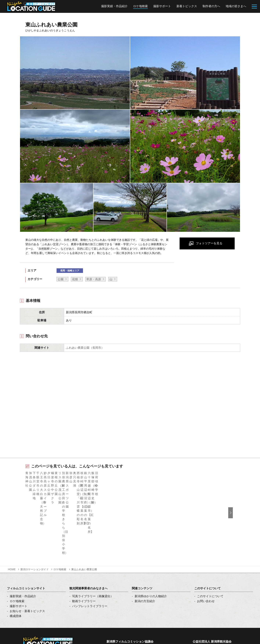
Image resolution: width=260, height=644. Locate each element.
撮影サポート (19, 564)
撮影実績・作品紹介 (23, 554)
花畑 (75, 279)
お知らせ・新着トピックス (27, 569)
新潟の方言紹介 (145, 559)
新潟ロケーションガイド (35, 527)
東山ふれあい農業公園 (84, 527)
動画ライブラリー (84, 559)
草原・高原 (94, 279)
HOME (12, 527)
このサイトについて (210, 554)
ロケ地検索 (60, 527)
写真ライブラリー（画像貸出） (93, 554)
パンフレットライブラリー (90, 564)
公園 (61, 279)
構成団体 (16, 574)
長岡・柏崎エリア (70, 271)
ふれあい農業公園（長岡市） (85, 348)
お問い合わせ (206, 559)
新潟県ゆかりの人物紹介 (151, 554)
